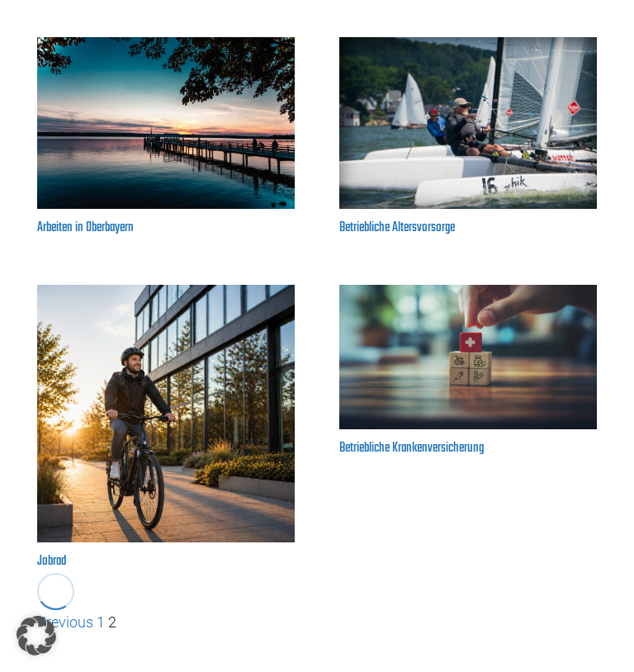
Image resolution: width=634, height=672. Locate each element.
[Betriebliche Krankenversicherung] (468, 357)
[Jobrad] (166, 414)
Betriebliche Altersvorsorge (397, 228)
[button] (36, 636)
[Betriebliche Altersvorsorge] (468, 123)
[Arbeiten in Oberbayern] (166, 123)
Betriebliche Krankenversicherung (412, 448)
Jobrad (52, 561)
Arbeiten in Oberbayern (85, 228)
